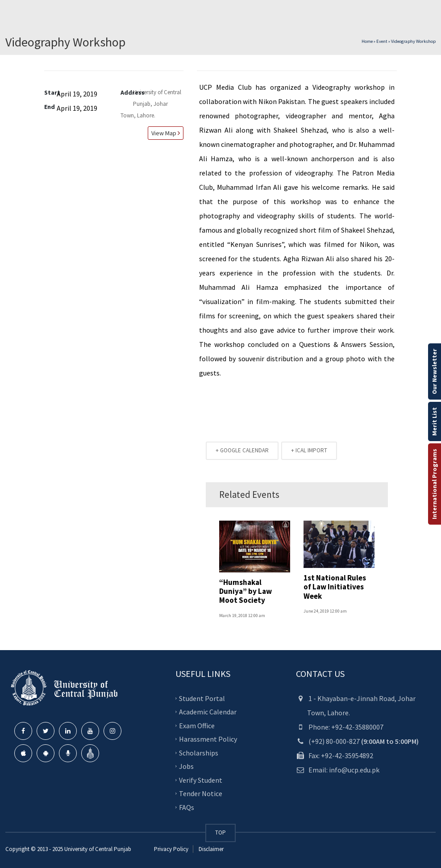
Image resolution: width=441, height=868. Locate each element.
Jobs (186, 766)
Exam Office (197, 725)
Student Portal (202, 698)
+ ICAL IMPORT (309, 450)
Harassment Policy (208, 739)
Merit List (434, 421)
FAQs (187, 807)
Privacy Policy (171, 849)
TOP (220, 833)
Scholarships (199, 752)
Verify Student (201, 780)
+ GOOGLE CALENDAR (242, 450)
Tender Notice (201, 793)
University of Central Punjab (98, 849)
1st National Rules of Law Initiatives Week (335, 587)
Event (382, 41)
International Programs (434, 484)
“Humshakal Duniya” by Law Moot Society (245, 591)
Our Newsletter (434, 371)
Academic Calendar (208, 712)
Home (367, 41)
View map (164, 133)
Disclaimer (210, 849)
